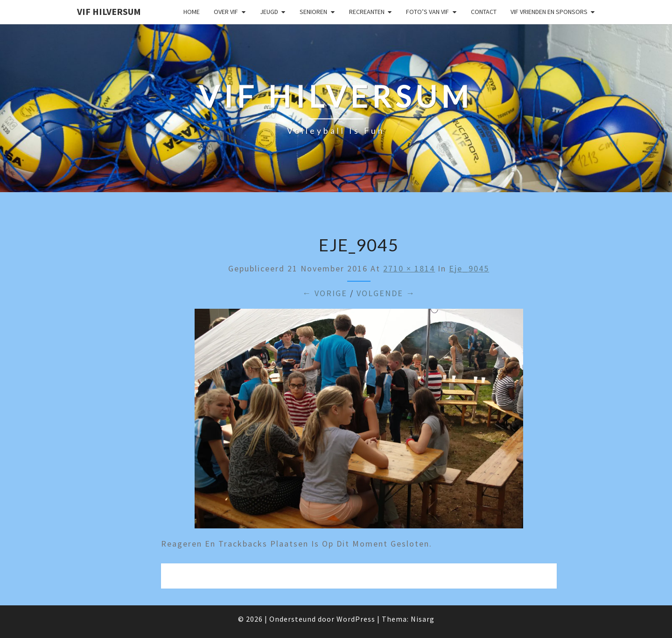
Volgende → (386, 293)
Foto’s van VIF (427, 12)
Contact (484, 12)
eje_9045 (469, 268)
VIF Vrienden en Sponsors (549, 12)
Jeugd (269, 12)
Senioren (313, 12)
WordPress (356, 619)
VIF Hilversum (109, 11)
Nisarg (423, 619)
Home (192, 12)
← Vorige (325, 293)
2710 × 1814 (409, 268)
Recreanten (367, 12)
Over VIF (226, 12)
